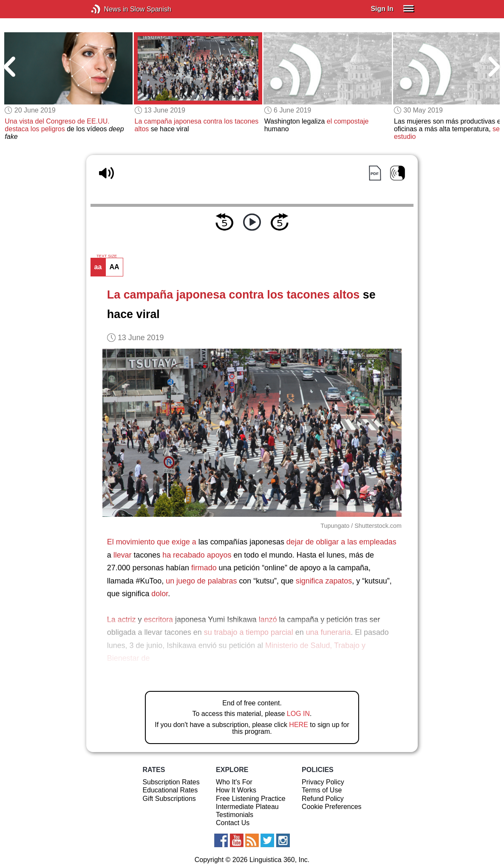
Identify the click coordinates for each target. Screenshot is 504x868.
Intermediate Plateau (247, 807)
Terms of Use (322, 790)
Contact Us (233, 823)
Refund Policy (323, 799)
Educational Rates (170, 790)
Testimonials (235, 815)
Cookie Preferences (332, 807)
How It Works (236, 790)
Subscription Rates (171, 782)
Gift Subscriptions (169, 799)
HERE (298, 725)
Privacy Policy (323, 782)
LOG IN (298, 714)
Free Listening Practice (251, 799)
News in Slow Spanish (109, 9)
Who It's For (234, 782)
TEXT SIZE (107, 256)
